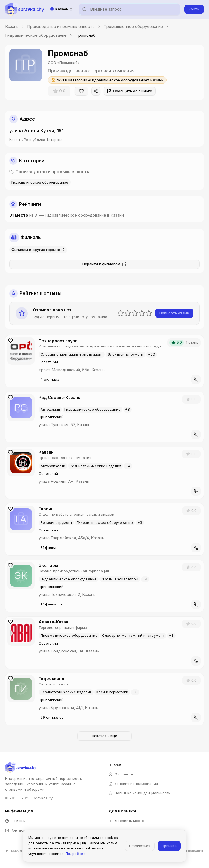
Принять (169, 846)
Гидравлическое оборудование (36, 35)
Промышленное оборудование (133, 27)
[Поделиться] (96, 91)
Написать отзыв (174, 313)
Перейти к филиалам (105, 264)
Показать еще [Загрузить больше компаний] (104, 736)
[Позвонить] (196, 380)
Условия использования (133, 784)
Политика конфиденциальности (140, 793)
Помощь (15, 821)
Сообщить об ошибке (130, 91)
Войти (194, 9)
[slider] (135, 313)
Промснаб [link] (85, 35)
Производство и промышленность (61, 27)
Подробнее (76, 854)
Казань (12, 27)
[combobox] (62, 9)
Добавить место (126, 821)
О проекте (121, 774)
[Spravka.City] (25, 9)
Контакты (16, 830)
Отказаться (140, 846)
